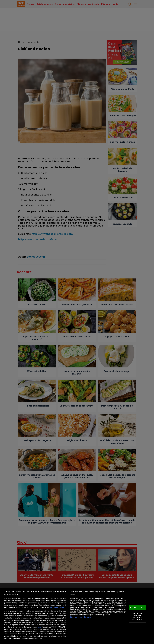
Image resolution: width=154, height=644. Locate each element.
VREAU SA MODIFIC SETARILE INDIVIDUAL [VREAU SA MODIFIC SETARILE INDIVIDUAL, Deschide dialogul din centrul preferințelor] (138, 617)
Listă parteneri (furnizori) (81, 617)
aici (39, 627)
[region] (77, 616)
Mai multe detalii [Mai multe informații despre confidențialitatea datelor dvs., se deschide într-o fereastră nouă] (57, 607)
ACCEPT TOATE (138, 607)
